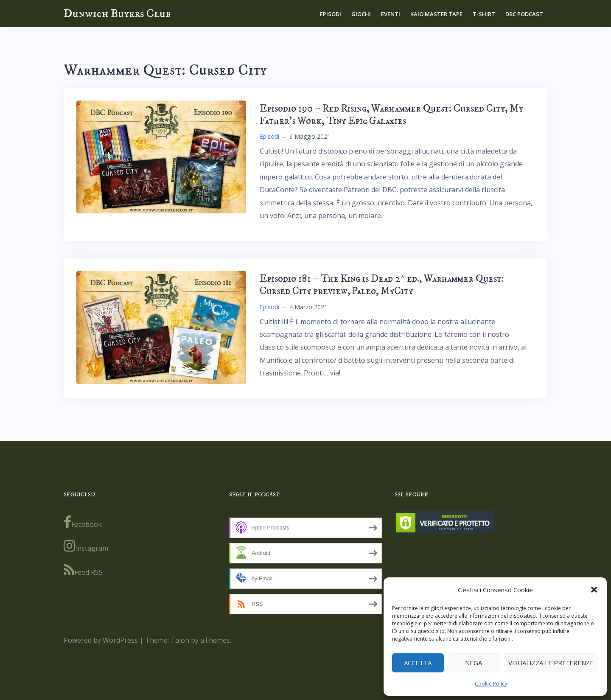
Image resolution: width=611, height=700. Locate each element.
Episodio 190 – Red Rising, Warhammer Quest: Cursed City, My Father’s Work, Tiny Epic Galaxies (391, 115)
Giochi (361, 14)
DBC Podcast (524, 14)
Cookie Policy (491, 684)
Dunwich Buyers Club (117, 13)
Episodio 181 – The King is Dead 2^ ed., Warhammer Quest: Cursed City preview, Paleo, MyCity (382, 285)
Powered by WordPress (101, 640)
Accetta (418, 663)
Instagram (86, 546)
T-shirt (484, 14)
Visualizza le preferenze (551, 663)
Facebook (83, 522)
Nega (474, 663)
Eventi (391, 14)
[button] (594, 590)
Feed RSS (83, 570)
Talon (180, 640)
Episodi (331, 14)
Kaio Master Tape (436, 14)
